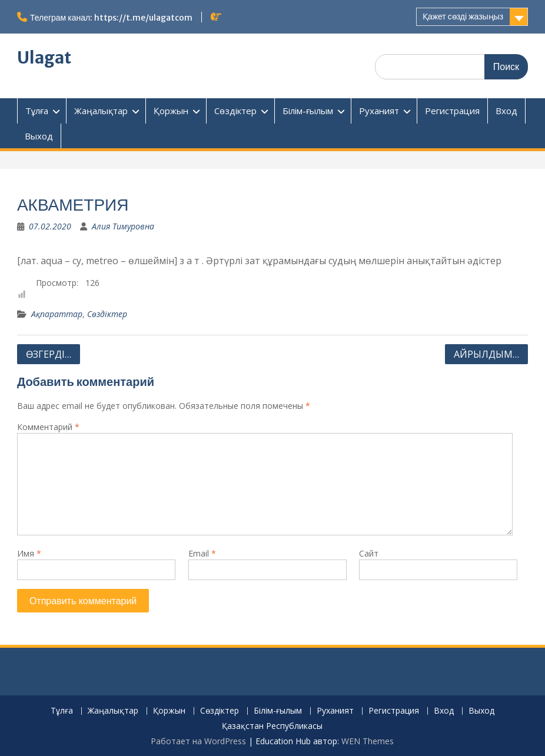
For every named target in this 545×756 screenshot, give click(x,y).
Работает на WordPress (198, 741)
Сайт (369, 553)
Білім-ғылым (308, 111)
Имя (29, 553)
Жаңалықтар (101, 111)
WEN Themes (368, 741)
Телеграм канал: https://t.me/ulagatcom (111, 18)
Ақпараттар (57, 314)
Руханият (379, 111)
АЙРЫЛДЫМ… (486, 354)
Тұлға (37, 111)
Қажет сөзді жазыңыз (463, 16)
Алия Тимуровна (123, 226)
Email (202, 553)
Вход (506, 111)
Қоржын (171, 111)
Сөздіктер (235, 111)
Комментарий (48, 427)
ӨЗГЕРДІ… (49, 354)
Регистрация (452, 111)
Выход (39, 136)
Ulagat (44, 58)
